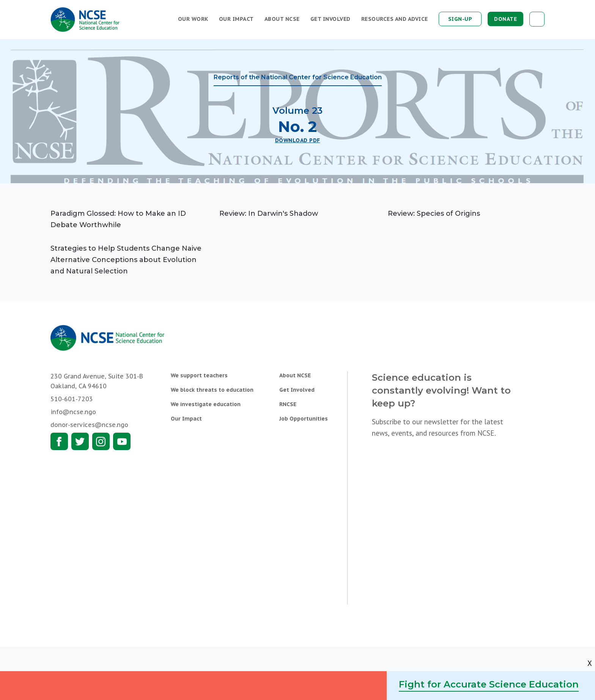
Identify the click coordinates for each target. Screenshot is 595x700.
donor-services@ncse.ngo (89, 425)
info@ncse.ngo (73, 412)
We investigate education (206, 404)
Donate (505, 19)
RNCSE (288, 404)
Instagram (101, 441)
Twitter (80, 441)
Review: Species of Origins (434, 213)
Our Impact (236, 19)
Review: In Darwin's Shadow (269, 213)
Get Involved (331, 19)
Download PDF (298, 140)
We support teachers (199, 375)
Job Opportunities (304, 419)
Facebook (59, 441)
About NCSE (282, 19)
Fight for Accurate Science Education (489, 684)
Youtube (122, 441)
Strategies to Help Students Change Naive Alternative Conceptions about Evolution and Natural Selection (126, 260)
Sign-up (460, 19)
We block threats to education (212, 390)
